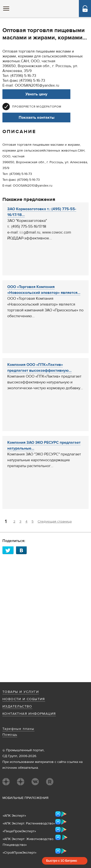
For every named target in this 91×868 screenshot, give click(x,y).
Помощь (10, 735)
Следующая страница (55, 522)
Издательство (17, 706)
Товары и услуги (21, 692)
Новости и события (24, 699)
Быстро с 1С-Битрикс (62, 861)
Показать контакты (37, 118)
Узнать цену (36, 94)
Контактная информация (29, 714)
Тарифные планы (18, 729)
